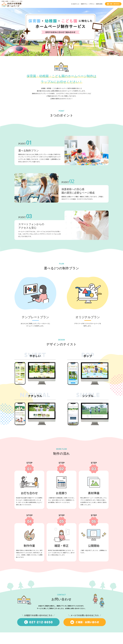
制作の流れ (99, 4)
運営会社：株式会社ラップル (90, 639)
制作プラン (84, 4)
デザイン (92, 4)
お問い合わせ (105, 639)
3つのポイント (75, 4)
